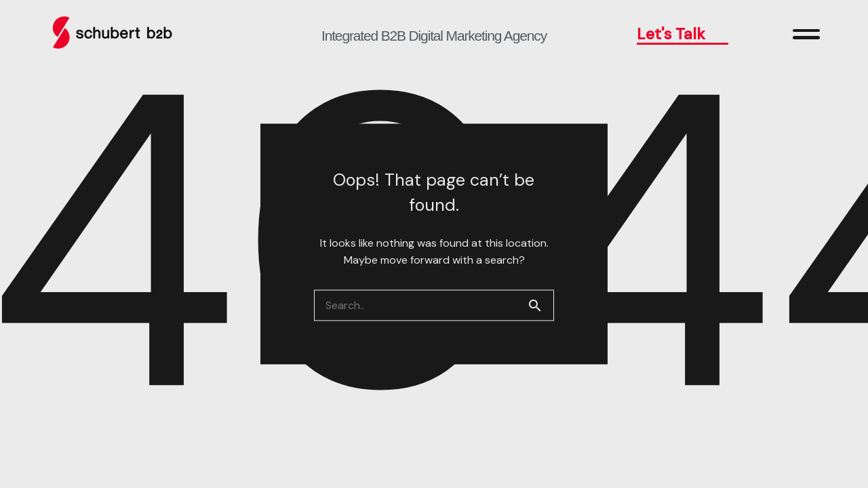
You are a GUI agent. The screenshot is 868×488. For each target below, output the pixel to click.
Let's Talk (683, 34)
